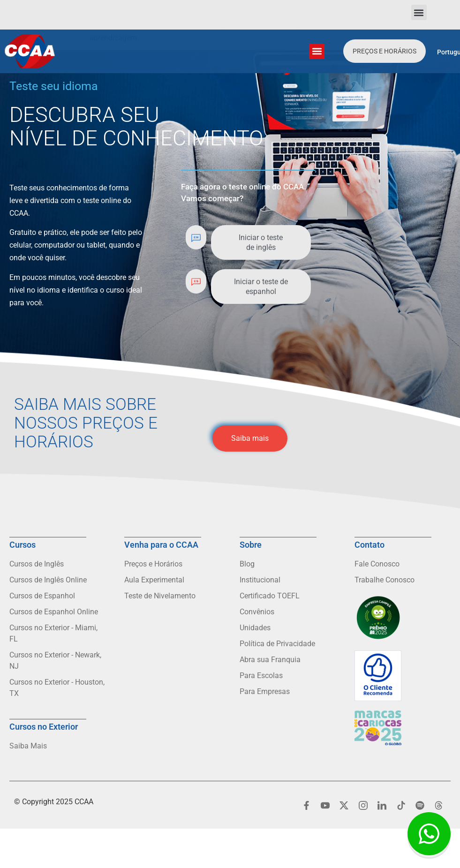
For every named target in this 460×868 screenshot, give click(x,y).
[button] (419, 12)
